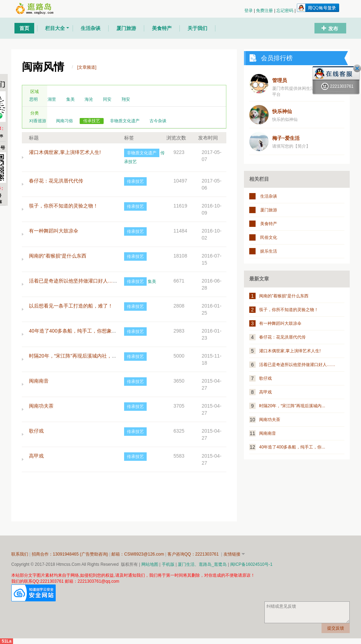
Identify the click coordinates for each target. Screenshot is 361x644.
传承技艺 (92, 121)
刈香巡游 (38, 121)
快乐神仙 (282, 111)
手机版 (168, 564)
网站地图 (150, 564)
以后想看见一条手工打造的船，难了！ (71, 306)
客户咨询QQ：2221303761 (194, 554)
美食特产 (269, 224)
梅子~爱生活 (286, 138)
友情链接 (232, 554)
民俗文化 (269, 237)
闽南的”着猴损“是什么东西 (58, 256)
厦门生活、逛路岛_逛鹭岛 (202, 564)
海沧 (89, 99)
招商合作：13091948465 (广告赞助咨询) (71, 554)
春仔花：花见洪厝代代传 (56, 181)
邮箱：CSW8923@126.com (138, 554)
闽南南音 (39, 381)
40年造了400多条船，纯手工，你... (292, 447)
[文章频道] (87, 67)
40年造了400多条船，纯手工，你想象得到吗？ (80, 331)
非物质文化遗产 (125, 121)
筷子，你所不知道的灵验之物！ (63, 206)
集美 (71, 99)
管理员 (280, 80)
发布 (333, 29)
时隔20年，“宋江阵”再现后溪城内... (292, 406)
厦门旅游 (269, 210)
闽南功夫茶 (41, 406)
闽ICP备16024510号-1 (251, 564)
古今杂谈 (158, 121)
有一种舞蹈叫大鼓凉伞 (54, 231)
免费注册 (265, 11)
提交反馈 (336, 628)
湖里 (52, 99)
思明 (33, 99)
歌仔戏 (36, 431)
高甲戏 (36, 456)
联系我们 (20, 554)
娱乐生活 (269, 251)
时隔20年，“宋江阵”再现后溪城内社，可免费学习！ (85, 356)
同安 (107, 99)
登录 (249, 11)
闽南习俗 (65, 121)
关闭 (357, 68)
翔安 (126, 99)
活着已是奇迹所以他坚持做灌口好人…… (73, 281)
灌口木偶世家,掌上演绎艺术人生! (65, 152)
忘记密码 (285, 11)
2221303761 (337, 86)
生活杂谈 (269, 196)
